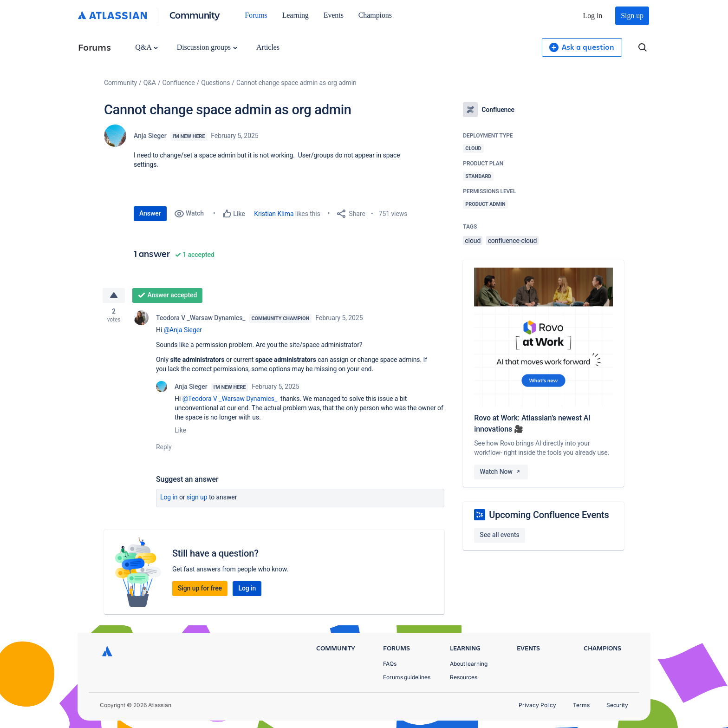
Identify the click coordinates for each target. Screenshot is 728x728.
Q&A (146, 47)
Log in (593, 16)
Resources (464, 677)
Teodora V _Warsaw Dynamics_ (201, 318)
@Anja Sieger (183, 330)
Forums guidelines (407, 677)
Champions (375, 15)
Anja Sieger (150, 136)
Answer (150, 213)
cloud (473, 241)
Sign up (632, 16)
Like (180, 430)
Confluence (179, 83)
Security (617, 705)
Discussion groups (207, 47)
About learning (469, 664)
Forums (256, 15)
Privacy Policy (537, 705)
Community (195, 15)
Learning (296, 15)
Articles (268, 47)
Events (334, 15)
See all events (499, 535)
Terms (581, 705)
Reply (164, 447)
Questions (215, 83)
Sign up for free (200, 588)
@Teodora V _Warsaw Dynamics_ (230, 399)
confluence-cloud (513, 241)
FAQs (390, 664)
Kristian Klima (274, 214)
